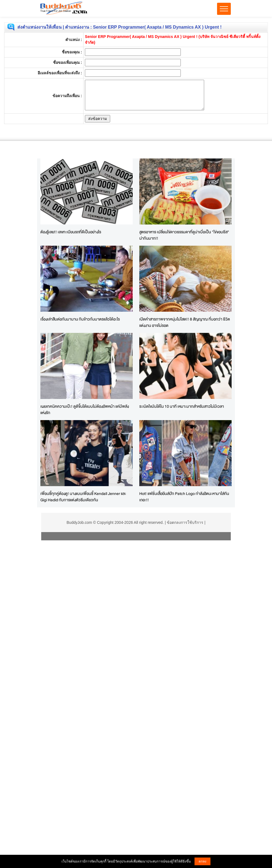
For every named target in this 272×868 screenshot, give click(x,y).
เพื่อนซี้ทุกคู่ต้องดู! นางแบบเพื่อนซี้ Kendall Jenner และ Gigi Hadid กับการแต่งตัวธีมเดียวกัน (83, 497)
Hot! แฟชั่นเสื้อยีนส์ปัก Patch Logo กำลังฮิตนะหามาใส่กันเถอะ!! (184, 497)
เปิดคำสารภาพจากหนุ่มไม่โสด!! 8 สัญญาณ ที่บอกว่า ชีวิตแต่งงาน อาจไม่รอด (185, 322)
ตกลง (202, 861)
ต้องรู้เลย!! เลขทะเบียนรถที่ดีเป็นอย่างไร (71, 232)
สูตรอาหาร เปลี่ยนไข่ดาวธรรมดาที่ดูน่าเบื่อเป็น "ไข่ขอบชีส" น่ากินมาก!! (184, 235)
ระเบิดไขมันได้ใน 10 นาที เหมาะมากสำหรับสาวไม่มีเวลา (182, 406)
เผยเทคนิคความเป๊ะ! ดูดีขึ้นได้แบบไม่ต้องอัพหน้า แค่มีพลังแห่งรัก (85, 409)
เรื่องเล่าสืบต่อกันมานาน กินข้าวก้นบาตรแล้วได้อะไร (80, 319)
